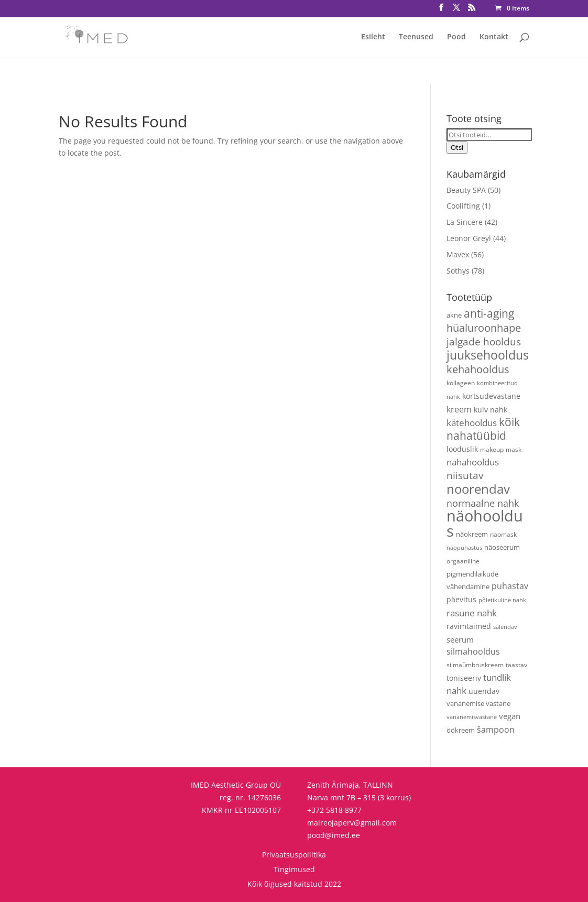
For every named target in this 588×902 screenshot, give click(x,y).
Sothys (458, 271)
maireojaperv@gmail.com (352, 823)
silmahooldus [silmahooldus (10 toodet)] (473, 651)
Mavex (458, 254)
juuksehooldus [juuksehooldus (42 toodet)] (488, 355)
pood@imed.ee (334, 835)
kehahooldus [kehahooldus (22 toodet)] (478, 369)
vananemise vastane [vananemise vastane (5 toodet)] (478, 703)
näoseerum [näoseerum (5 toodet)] (502, 547)
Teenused (416, 37)
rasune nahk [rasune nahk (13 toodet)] (472, 613)
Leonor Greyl (469, 238)
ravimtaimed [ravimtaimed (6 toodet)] (469, 626)
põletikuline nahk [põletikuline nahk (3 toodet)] (502, 600)
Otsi (457, 147)
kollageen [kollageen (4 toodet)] (461, 383)
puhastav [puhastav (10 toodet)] (510, 586)
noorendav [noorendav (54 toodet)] (478, 489)
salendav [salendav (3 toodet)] (505, 627)
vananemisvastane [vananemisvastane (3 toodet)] (472, 717)
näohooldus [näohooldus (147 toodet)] (485, 523)
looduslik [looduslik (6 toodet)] (462, 449)
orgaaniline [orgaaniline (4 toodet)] (463, 561)
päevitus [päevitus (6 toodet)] (461, 599)
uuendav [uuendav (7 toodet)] (484, 691)
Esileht (373, 37)
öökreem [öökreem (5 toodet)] (461, 730)
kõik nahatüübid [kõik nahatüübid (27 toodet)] (483, 429)
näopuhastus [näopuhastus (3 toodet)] (464, 548)
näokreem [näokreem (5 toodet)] (472, 534)
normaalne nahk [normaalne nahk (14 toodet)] (483, 503)
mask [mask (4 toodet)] (514, 449)
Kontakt (494, 37)
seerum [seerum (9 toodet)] (460, 640)
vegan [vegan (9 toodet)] (510, 716)
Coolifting (463, 206)
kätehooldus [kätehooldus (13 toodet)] (472, 423)
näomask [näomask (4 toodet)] (503, 534)
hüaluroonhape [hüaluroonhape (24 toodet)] (484, 328)
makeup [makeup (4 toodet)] (492, 449)
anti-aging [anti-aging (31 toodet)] (489, 313)
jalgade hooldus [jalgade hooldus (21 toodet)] (484, 341)
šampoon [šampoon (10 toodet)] (496, 730)
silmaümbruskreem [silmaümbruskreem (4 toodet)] (475, 665)
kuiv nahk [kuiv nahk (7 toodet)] (491, 410)
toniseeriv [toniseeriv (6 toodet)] (464, 678)
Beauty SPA (466, 190)
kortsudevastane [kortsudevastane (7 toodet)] (491, 396)
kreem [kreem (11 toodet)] (459, 409)
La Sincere (465, 222)
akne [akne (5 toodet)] (454, 315)
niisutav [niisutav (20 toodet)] (465, 475)
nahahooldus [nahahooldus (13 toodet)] (473, 462)
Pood (456, 37)
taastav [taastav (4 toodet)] (516, 665)
